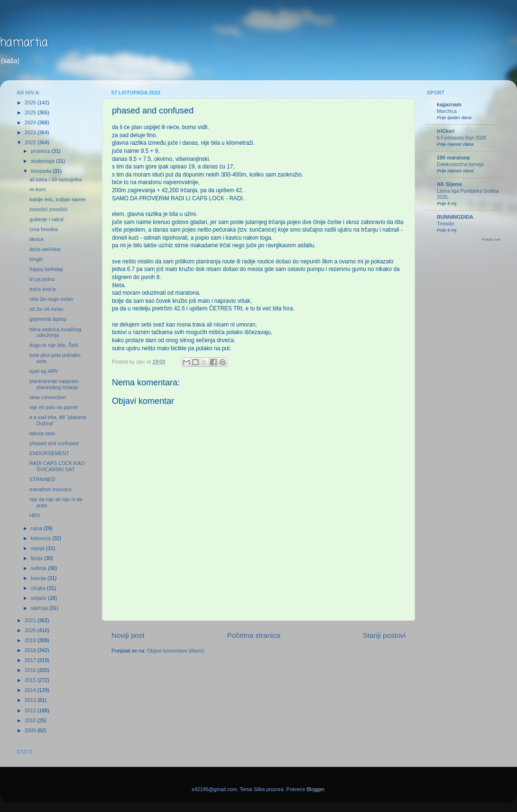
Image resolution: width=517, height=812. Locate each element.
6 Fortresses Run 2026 (462, 138)
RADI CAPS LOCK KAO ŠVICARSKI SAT (57, 466)
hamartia (24, 43)
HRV (35, 515)
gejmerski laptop (48, 319)
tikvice (37, 239)
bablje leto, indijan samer (58, 199)
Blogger (315, 789)
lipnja (37, 558)
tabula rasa (42, 433)
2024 (31, 122)
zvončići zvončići (48, 209)
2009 (31, 730)
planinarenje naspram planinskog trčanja (54, 384)
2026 (31, 103)
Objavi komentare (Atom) (175, 651)
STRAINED (42, 479)
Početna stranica (254, 635)
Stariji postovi (384, 635)
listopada (42, 171)
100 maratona (453, 158)
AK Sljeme (449, 184)
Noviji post (128, 635)
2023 (31, 132)
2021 (31, 620)
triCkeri (446, 131)
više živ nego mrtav (51, 299)
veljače (40, 598)
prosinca (41, 151)
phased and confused (54, 443)
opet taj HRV (44, 371)
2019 (31, 640)
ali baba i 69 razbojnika (55, 179)
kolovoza (42, 538)
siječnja (40, 608)
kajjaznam (449, 104)
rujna (37, 528)
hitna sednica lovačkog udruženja (55, 332)
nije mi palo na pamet (54, 407)
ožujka (39, 588)
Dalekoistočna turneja (460, 164)
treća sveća (42, 289)
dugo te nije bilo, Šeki (54, 345)
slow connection (48, 397)
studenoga (43, 161)
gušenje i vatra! (47, 219)
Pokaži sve (491, 239)
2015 (31, 680)
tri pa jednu (42, 279)
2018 (31, 650)
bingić (36, 259)
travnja (39, 578)
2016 (31, 670)
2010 (31, 720)
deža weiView (45, 249)
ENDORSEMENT (49, 453)
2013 (31, 700)
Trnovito (446, 224)
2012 (31, 710)
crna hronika (43, 229)
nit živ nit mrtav (46, 309)
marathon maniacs (51, 489)
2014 (31, 690)
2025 (31, 112)
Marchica (447, 111)
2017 (31, 660)
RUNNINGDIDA (455, 217)
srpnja (38, 548)
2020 (31, 630)
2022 (31, 142)
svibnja (40, 568)
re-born (38, 189)
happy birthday (46, 269)
